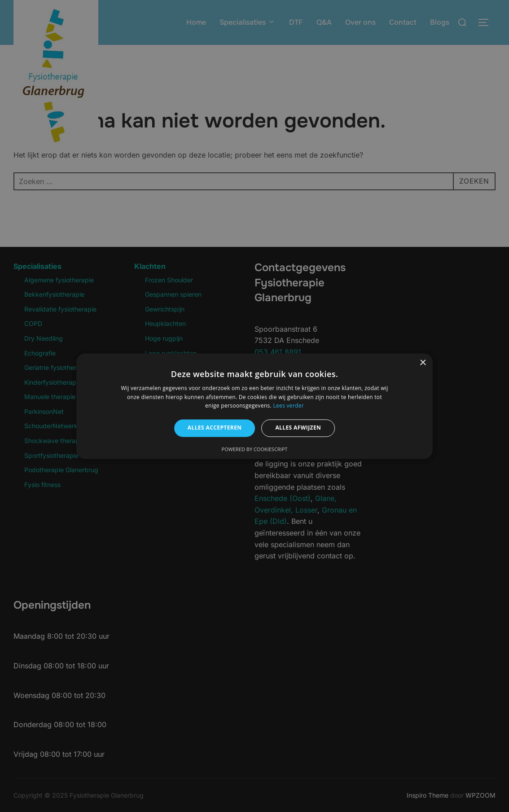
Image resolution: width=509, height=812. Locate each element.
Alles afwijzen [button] (298, 428)
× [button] (423, 363)
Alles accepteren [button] (215, 428)
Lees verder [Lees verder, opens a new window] (288, 406)
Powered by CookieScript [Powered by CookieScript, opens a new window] (255, 449)
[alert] (254, 406)
